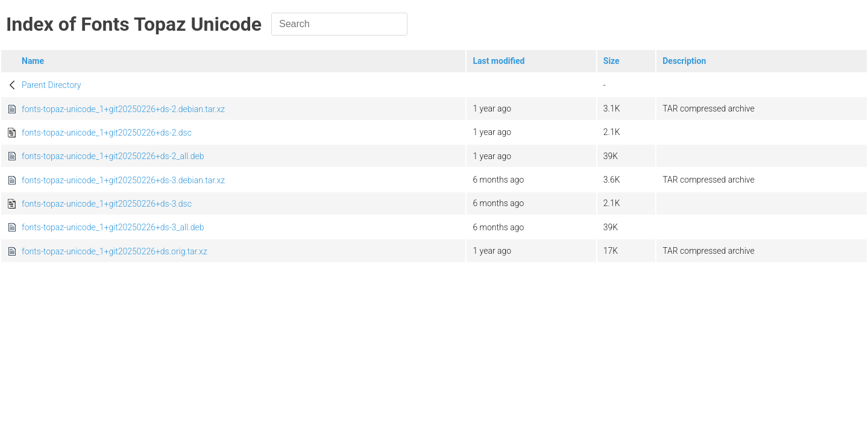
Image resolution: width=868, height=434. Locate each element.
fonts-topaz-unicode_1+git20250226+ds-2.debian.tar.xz (123, 109)
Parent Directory (52, 85)
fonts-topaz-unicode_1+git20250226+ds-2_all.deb (113, 156)
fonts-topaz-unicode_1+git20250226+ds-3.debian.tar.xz (123, 180)
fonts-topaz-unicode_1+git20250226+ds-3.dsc (107, 204)
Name (33, 61)
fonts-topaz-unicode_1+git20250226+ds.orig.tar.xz (115, 251)
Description (684, 61)
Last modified (498, 61)
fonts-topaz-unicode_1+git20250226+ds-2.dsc (107, 133)
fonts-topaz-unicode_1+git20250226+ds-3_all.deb (113, 227)
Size (612, 61)
